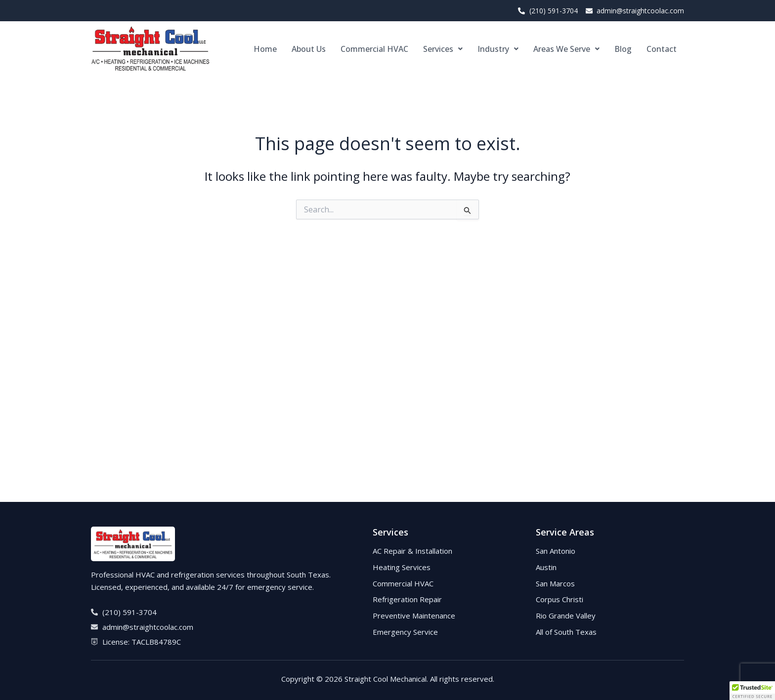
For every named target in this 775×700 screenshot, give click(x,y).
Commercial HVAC (374, 49)
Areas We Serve (566, 49)
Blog (623, 49)
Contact (662, 49)
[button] (443, 49)
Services (443, 49)
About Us (309, 49)
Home (265, 49)
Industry (498, 49)
